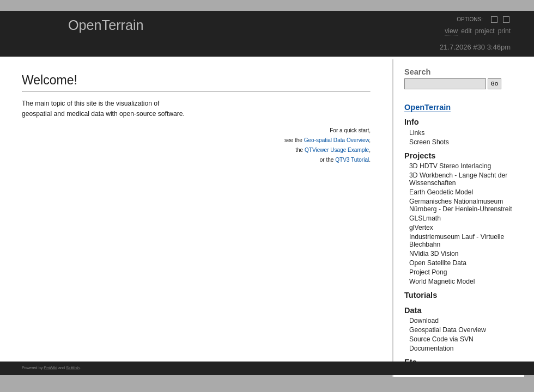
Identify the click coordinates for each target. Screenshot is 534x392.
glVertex (421, 228)
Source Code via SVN (441, 339)
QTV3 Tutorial (352, 160)
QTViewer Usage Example (337, 150)
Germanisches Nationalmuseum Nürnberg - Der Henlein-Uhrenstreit (460, 205)
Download (424, 321)
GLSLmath (425, 218)
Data (413, 310)
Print (504, 31)
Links (417, 133)
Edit (466, 31)
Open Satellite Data (438, 263)
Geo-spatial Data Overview (337, 140)
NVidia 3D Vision (434, 254)
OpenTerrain (106, 25)
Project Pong (428, 272)
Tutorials (421, 295)
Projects (420, 156)
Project (485, 31)
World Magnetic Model (442, 281)
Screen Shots (429, 142)
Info (412, 122)
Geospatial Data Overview (448, 330)
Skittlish (73, 368)
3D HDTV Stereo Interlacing (450, 166)
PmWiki (50, 368)
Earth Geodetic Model (441, 192)
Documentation (431, 348)
